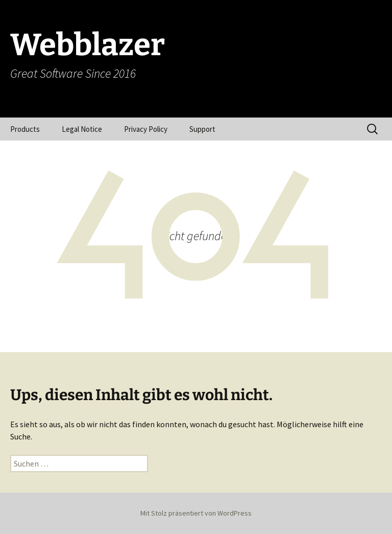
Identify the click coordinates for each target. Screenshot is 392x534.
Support (202, 129)
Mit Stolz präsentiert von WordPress (196, 513)
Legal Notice (82, 129)
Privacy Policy (146, 129)
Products (25, 129)
